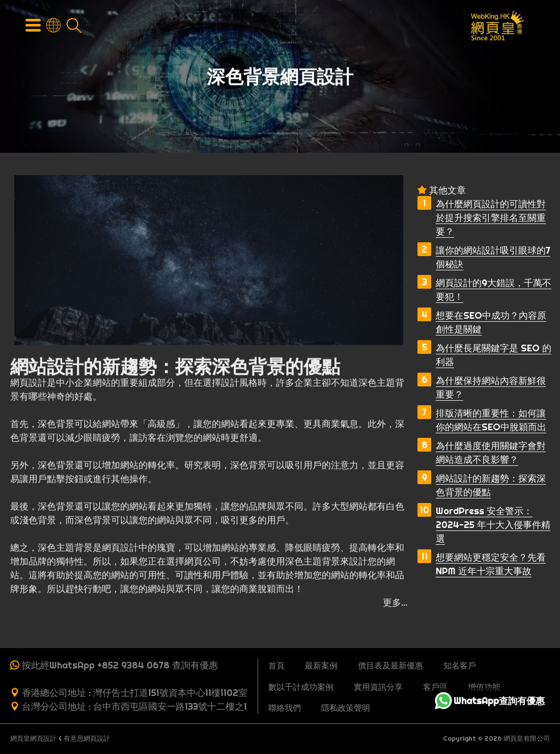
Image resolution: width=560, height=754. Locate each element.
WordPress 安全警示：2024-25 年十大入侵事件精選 (493, 525)
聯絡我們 (285, 708)
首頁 (276, 665)
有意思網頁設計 (87, 738)
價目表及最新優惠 (390, 665)
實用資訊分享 (378, 687)
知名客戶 (460, 665)
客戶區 (435, 687)
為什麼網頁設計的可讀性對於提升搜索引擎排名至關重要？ (491, 218)
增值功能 (484, 687)
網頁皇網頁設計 (33, 738)
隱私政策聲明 (346, 708)
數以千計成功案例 (301, 687)
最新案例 (321, 665)
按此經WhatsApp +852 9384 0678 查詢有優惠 (120, 665)
